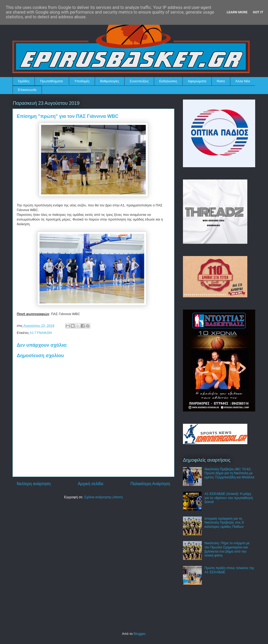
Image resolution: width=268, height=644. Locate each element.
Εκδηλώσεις (168, 81)
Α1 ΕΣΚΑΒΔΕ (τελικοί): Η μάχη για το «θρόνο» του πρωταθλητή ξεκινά (229, 498)
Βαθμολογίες (110, 81)
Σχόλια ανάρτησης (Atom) (104, 497)
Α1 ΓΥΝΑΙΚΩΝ (41, 333)
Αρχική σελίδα (90, 484)
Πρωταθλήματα (51, 81)
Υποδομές (82, 81)
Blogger (139, 634)
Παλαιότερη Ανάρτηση (150, 484)
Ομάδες (24, 81)
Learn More (237, 12)
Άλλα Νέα (243, 81)
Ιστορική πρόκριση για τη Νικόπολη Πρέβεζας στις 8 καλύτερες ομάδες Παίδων (224, 523)
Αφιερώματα (197, 81)
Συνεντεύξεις (139, 81)
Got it (258, 12)
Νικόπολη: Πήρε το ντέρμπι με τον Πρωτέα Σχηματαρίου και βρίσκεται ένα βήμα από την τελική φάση (227, 549)
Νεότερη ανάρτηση (34, 484)
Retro (221, 81)
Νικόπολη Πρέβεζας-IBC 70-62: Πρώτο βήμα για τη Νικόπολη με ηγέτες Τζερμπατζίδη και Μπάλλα (229, 473)
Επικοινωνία (27, 90)
